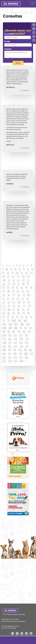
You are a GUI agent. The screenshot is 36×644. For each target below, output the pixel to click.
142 (15, 351)
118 (24, 332)
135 (4, 347)
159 (16, 362)
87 (14, 314)
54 (28, 292)
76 (19, 307)
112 (26, 329)
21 (22, 273)
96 (26, 318)
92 (8, 318)
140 (4, 351)
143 (20, 351)
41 (28, 284)
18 (8, 273)
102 (26, 321)
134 (27, 343)
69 (14, 303)
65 (23, 299)
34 (23, 281)
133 (21, 343)
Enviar (18, 63)
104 (10, 325)
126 (10, 340)
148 (15, 354)
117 (19, 332)
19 (12, 273)
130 (4, 343)
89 (24, 314)
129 (27, 340)
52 (18, 292)
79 (4, 310)
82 (18, 310)
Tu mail (7, 42)
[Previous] (3, 266)
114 (4, 332)
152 (4, 358)
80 (9, 310)
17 (4, 273)
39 (19, 284)
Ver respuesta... (25, 90)
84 (28, 310)
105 (16, 325)
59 (24, 296)
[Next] (26, 362)
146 (4, 354)
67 (4, 303)
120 (4, 336)
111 (21, 329)
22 (26, 273)
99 (8, 321)
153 (10, 358)
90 (28, 314)
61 (4, 299)
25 (8, 277)
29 (28, 277)
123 (21, 336)
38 (14, 284)
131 (10, 343)
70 (19, 303)
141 (10, 351)
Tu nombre (9, 34)
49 (4, 292)
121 (10, 336)
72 (29, 303)
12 (15, 270)
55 (4, 296)
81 (14, 310)
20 (17, 273)
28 (23, 277)
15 (28, 270)
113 (31, 329)
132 (15, 343)
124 (27, 336)
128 (21, 340)
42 (4, 288)
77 (24, 307)
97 (31, 318)
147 (10, 354)
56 (9, 296)
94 (17, 318)
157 (4, 362)
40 (23, 284)
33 (18, 281)
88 (19, 314)
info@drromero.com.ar (12, 626)
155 (21, 358)
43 (8, 288)
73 (4, 307)
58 (19, 296)
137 (16, 347)
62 (8, 299)
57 (14, 296)
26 (13, 277)
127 (16, 340)
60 (29, 296)
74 (9, 307)
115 (9, 332)
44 (13, 288)
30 (4, 281)
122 (15, 336)
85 (4, 314)
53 (23, 292)
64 (18, 299)
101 (20, 321)
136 (10, 347)
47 (27, 288)
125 (4, 340)
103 (4, 325)
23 (31, 273)
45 (17, 288)
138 (21, 347)
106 (22, 325)
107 (28, 325)
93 (13, 318)
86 (9, 314)
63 (13, 299)
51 (13, 292)
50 (8, 292)
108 (4, 329)
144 (25, 351)
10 (7, 270)
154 (15, 358)
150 (26, 354)
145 (30, 351)
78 (29, 307)
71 (24, 303)
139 (27, 347)
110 (16, 329)
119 (29, 332)
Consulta (8, 49)
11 (11, 270)
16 (32, 270)
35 (28, 281)
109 (10, 329)
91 (3, 318)
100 (14, 321)
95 (22, 318)
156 (27, 358)
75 (14, 307)
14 (24, 270)
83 (23, 310)
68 (9, 303)
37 (9, 284)
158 (10, 362)
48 (31, 288)
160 (21, 362)
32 (13, 281)
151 (31, 354)
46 (22, 288)
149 (20, 354)
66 (27, 299)
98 (4, 321)
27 (18, 277)
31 (9, 281)
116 (14, 332)
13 (20, 270)
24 (4, 277)
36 (4, 284)
